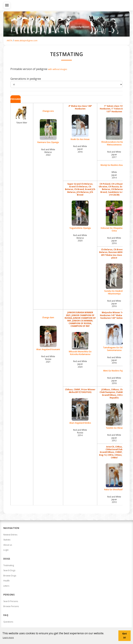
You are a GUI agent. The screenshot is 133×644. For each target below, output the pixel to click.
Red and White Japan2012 (114, 438)
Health (6, 581)
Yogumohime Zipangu (80, 215)
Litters (6, 586)
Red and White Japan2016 (114, 241)
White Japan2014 (114, 175)
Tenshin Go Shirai (114, 416)
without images (60, 69)
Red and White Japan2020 (80, 364)
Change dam (48, 318)
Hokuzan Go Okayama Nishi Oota (114, 216)
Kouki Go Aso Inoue (80, 128)
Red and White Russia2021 (48, 359)
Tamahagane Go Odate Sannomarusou (114, 338)
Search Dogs (9, 570)
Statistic (7, 540)
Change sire (48, 111)
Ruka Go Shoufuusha (114, 477)
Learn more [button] (8, 638)
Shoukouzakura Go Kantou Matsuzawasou (114, 132)
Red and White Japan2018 (80, 149)
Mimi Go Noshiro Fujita (114, 371)
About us (8, 545)
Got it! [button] (125, 636)
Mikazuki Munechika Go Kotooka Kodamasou (80, 344)
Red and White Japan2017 (114, 154)
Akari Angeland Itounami (48, 338)
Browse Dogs (10, 576)
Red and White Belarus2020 (80, 238)
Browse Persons (11, 606)
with (50, 69)
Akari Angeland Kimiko (80, 411)
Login (6, 550)
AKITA (9, 41)
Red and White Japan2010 (114, 499)
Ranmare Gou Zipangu (48, 131)
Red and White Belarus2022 (48, 152)
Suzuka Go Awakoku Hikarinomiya (114, 279)
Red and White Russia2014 (80, 433)
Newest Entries (10, 535)
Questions (8, 622)
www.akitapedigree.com (26, 41)
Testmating (9, 565)
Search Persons (11, 601)
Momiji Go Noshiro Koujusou (114, 165)
